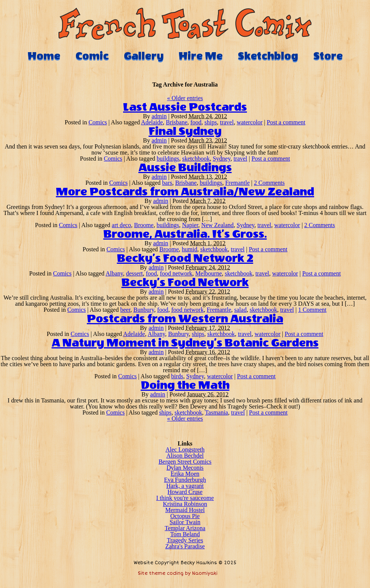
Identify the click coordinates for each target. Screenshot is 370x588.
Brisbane (177, 122)
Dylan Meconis (185, 468)
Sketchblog (268, 56)
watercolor (250, 122)
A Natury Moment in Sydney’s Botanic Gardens (185, 343)
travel (227, 122)
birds (177, 376)
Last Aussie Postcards (185, 107)
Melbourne (208, 273)
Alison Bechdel (185, 456)
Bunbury (144, 310)
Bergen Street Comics (185, 462)
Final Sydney (185, 132)
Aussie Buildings (185, 168)
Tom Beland (185, 534)
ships (211, 122)
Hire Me (201, 56)
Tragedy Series (185, 540)
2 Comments (269, 183)
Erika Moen (185, 474)
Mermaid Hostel (185, 510)
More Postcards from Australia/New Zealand (185, 192)
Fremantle (237, 183)
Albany (114, 273)
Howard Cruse (185, 492)
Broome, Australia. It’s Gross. (185, 234)
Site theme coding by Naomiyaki (178, 573)
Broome (144, 225)
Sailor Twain (185, 522)
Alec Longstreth (185, 450)
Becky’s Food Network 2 (185, 258)
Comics (98, 122)
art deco (121, 225)
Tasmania (217, 412)
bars (167, 183)
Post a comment (286, 122)
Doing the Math (185, 385)
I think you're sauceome (185, 498)
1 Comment (312, 310)
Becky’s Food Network (185, 283)
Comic (92, 56)
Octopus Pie (185, 516)
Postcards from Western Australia (185, 319)
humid (190, 249)
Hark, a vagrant (185, 486)
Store (328, 56)
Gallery (144, 56)
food (196, 122)
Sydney (221, 159)
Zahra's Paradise (185, 546)
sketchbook (196, 159)
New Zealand (217, 225)
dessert (134, 273)
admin (159, 116)
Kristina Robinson (185, 504)
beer (125, 310)
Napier (190, 225)
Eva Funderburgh (185, 480)
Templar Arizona (185, 528)
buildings (168, 159)
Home (44, 56)
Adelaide (152, 122)
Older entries (185, 98)
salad (240, 310)
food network (176, 273)
